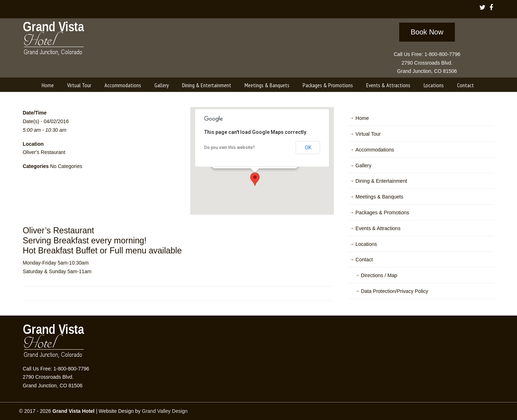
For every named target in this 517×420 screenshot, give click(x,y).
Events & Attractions (378, 228)
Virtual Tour (368, 134)
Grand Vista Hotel (54, 40)
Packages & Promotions (382, 213)
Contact (364, 260)
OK (308, 148)
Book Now (427, 32)
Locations (366, 244)
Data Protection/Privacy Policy (395, 291)
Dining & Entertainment (381, 181)
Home (362, 118)
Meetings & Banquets (379, 197)
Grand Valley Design (165, 411)
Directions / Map (379, 275)
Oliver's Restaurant (44, 152)
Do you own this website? (230, 148)
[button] (255, 179)
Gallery (363, 165)
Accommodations (375, 150)
